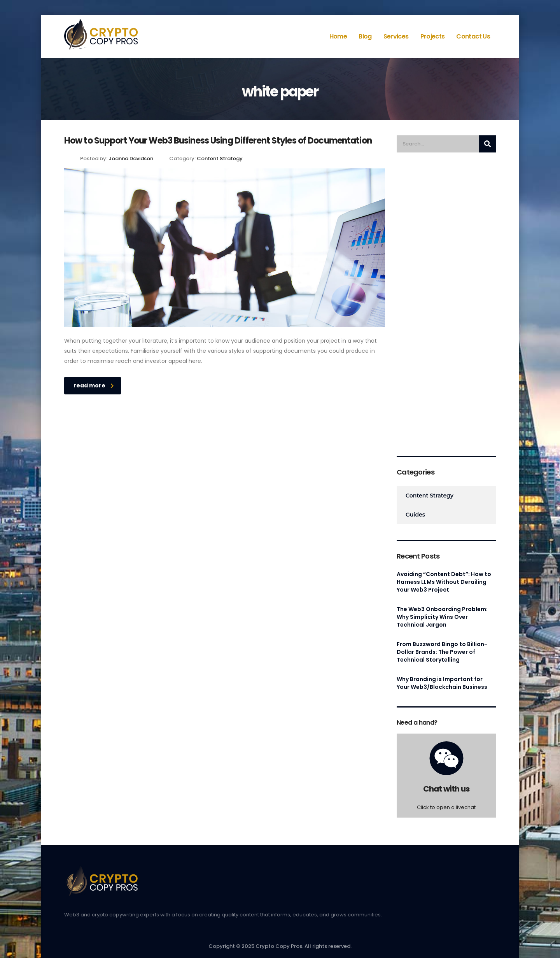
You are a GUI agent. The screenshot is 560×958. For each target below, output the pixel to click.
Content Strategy (430, 496)
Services (396, 36)
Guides (415, 515)
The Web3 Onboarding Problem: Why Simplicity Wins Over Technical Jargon (442, 617)
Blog (365, 36)
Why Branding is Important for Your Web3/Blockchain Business (442, 683)
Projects (433, 36)
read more (94, 385)
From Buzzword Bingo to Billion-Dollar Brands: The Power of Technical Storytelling (442, 652)
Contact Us (473, 36)
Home (338, 36)
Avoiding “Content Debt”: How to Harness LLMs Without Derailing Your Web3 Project (444, 582)
